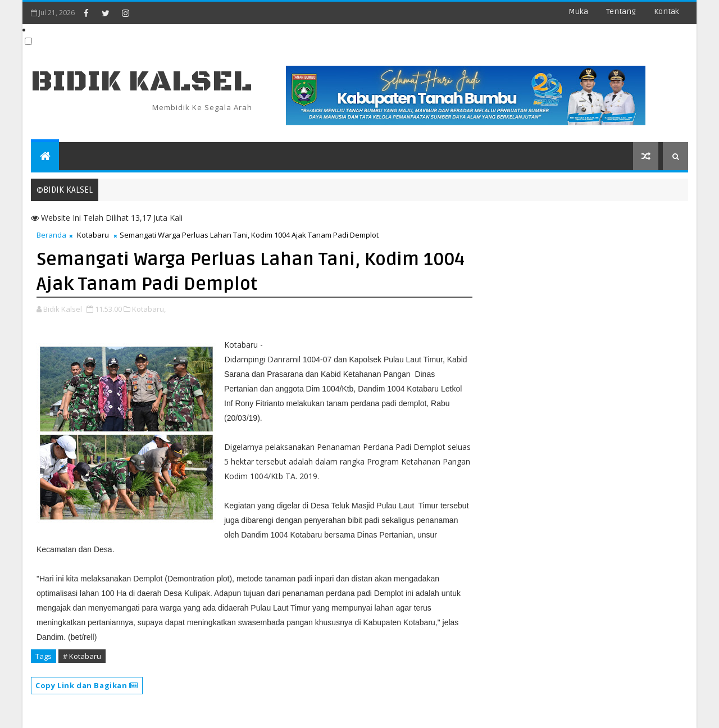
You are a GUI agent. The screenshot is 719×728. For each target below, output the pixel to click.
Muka (578, 12)
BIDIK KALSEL (142, 82)
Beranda (51, 235)
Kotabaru (93, 235)
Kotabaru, (149, 309)
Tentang (621, 12)
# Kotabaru (82, 656)
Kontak (666, 12)
